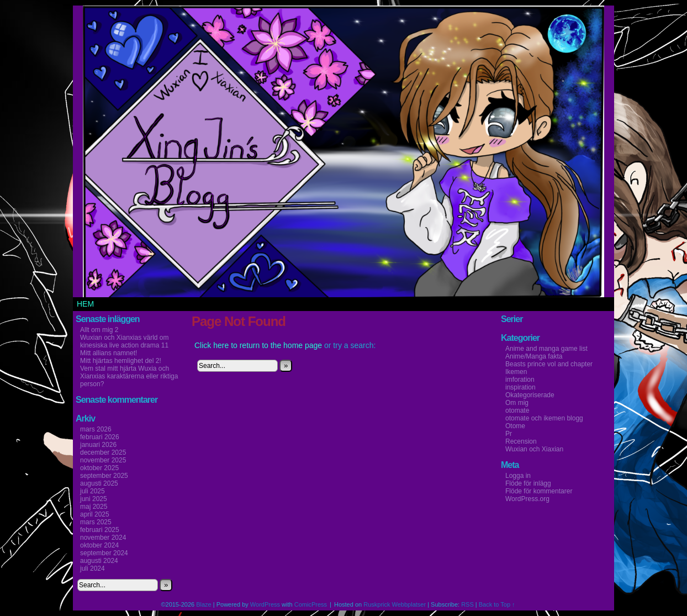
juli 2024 (93, 568)
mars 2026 (96, 429)
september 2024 (104, 553)
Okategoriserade (530, 395)
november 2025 (103, 460)
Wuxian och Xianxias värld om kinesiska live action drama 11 (125, 341)
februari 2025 (100, 530)
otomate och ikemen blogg (544, 418)
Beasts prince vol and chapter (549, 364)
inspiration (520, 387)
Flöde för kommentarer (539, 491)
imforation (520, 380)
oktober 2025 (99, 468)
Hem (85, 304)
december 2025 (103, 452)
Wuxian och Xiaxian (534, 449)
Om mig (517, 403)
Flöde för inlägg (528, 483)
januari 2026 (98, 445)
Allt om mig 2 (99, 330)
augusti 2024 (99, 561)
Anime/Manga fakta (534, 356)
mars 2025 (96, 522)
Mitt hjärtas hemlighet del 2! (121, 361)
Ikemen (516, 372)
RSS (467, 604)
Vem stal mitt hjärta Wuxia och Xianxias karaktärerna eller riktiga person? (129, 376)
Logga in (518, 476)
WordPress (265, 604)
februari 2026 (100, 437)
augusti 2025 (99, 483)
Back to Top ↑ (497, 604)
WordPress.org (527, 499)
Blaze (204, 604)
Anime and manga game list (546, 349)
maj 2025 (94, 507)
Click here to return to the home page (258, 345)
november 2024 (103, 538)
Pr (509, 434)
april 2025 (95, 514)
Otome (515, 426)
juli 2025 (93, 491)
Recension (521, 441)
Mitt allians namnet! (109, 353)
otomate (517, 410)
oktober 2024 (99, 545)
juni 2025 (94, 499)
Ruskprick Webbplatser (395, 604)
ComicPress (311, 604)
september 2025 (104, 476)
